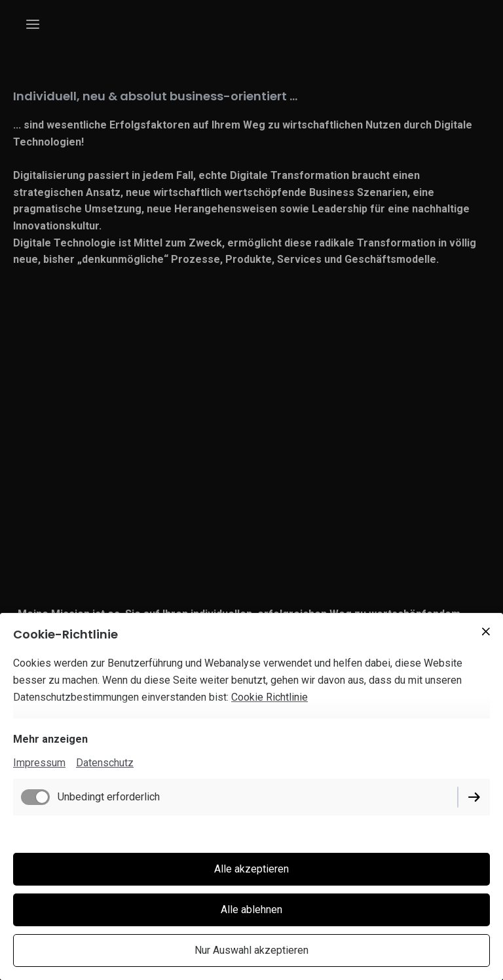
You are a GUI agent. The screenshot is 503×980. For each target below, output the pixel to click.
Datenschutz (105, 763)
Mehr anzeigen (50, 739)
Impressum (39, 763)
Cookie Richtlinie (270, 697)
